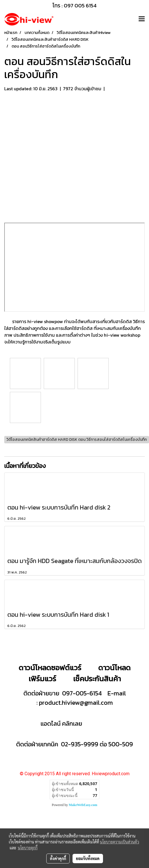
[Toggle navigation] (142, 19)
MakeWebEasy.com (83, 805)
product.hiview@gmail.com (76, 703)
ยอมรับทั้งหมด (88, 858)
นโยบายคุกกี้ (28, 848)
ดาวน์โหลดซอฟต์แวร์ (50, 668)
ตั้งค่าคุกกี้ (58, 858)
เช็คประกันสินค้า (97, 679)
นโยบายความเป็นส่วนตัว (120, 842)
